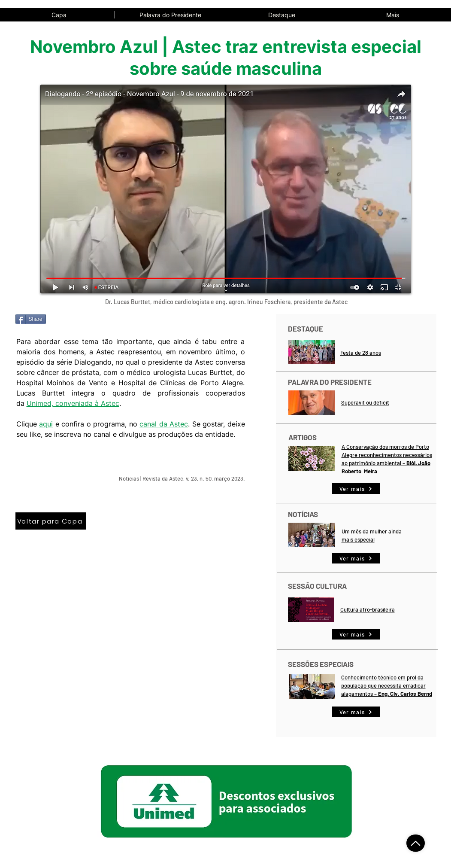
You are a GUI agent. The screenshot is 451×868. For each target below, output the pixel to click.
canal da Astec (164, 424)
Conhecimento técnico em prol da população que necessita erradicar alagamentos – (383, 685)
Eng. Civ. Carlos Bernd (405, 694)
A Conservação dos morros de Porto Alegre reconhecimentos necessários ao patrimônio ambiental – (387, 455)
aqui (46, 424)
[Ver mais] (356, 489)
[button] (392, 15)
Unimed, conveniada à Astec (73, 403)
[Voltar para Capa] (51, 521)
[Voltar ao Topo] (416, 843)
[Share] (31, 319)
